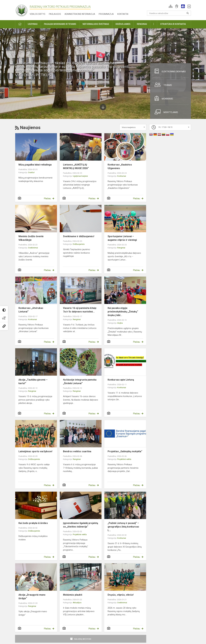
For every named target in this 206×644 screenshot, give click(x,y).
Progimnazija (106, 14)
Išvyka (120, 323)
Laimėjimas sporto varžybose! (35, 451)
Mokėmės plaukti (73, 595)
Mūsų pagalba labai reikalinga (35, 165)
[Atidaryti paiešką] (188, 13)
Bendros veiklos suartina (77, 451)
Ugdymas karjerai (80, 176)
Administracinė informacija (80, 14)
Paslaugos (55, 14)
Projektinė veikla (124, 459)
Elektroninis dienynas (169, 71)
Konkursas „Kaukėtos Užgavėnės (120, 166)
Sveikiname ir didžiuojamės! (79, 236)
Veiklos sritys (37, 14)
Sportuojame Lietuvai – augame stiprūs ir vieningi (122, 238)
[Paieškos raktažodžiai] (169, 13)
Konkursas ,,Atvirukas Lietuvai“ (31, 310)
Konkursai (122, 176)
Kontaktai (123, 14)
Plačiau (47, 198)
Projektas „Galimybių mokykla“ (125, 451)
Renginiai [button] (142, 24)
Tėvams (162, 85)
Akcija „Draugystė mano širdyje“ (32, 597)
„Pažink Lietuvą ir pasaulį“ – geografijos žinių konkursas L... (123, 527)
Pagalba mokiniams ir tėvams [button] (60, 24)
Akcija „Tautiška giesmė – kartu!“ (33, 382)
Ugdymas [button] (33, 24)
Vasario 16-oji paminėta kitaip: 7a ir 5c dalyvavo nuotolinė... (80, 310)
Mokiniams (163, 98)
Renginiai (121, 248)
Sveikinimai (33, 248)
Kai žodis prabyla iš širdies (33, 523)
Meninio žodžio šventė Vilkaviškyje (31, 238)
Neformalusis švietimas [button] (96, 24)
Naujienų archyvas (83, 639)
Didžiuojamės (79, 244)
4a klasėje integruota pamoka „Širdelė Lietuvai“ (80, 382)
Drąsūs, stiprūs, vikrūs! (121, 595)
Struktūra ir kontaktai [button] (173, 24)
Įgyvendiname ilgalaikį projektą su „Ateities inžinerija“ (81, 525)
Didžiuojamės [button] (123, 24)
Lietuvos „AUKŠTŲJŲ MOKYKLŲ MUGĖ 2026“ (76, 166)
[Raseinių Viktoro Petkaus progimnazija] (23, 9)
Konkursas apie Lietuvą (121, 380)
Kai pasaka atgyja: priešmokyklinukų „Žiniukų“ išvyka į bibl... (123, 312)
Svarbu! (31, 172)
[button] (171, 6)
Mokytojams (165, 112)
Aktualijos (77, 603)
